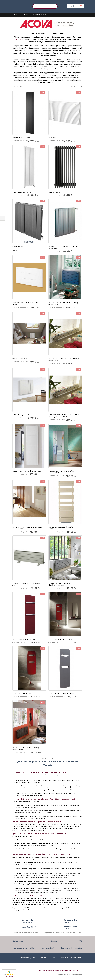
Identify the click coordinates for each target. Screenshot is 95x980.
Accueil (15, 15)
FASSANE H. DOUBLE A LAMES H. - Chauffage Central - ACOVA (63, 304)
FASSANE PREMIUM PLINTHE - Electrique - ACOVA (27, 584)
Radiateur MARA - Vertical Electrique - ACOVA (27, 471)
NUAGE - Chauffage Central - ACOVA (60, 639)
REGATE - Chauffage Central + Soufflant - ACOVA (62, 528)
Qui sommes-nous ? (21, 941)
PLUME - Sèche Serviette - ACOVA (24, 639)
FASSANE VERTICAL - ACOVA (22, 192)
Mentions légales (28, 958)
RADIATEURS (24, 15)
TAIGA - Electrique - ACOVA (21, 415)
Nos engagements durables (24, 948)
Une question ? (48, 948)
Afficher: (73, 86)
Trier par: (15, 86)
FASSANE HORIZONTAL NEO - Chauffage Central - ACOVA (26, 749)
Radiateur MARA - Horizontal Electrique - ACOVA (26, 304)
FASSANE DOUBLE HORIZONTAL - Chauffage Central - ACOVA (63, 247)
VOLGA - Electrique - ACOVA (22, 359)
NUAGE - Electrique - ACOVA (22, 693)
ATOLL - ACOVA (18, 246)
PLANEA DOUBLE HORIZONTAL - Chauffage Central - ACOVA (27, 528)
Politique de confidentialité (72, 958)
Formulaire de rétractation (72, 948)
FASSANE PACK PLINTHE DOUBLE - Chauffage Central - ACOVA (64, 360)
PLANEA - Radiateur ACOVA (21, 138)
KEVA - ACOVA (53, 138)
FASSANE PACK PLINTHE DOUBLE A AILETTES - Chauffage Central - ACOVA (64, 416)
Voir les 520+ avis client (9, 976)
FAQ (81, 941)
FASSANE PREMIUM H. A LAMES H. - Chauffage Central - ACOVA (60, 584)
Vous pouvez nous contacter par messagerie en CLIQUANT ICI (59, 970)
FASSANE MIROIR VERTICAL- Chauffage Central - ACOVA (61, 472)
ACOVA (19, 39)
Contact (54, 941)
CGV (14, 958)
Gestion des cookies (48, 958)
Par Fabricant (36, 15)
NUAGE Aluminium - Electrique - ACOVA (61, 693)
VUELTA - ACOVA (54, 192)
